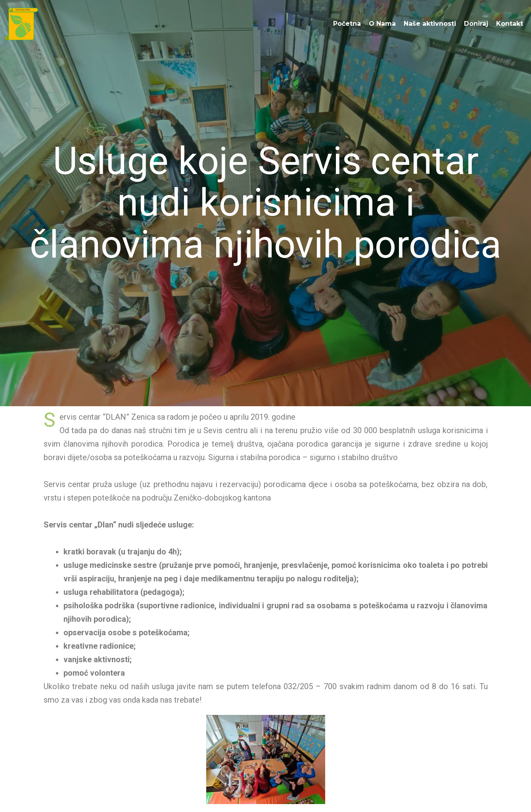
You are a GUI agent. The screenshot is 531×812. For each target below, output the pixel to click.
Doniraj (476, 24)
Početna (347, 24)
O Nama (382, 24)
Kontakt (510, 24)
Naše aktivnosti (430, 24)
